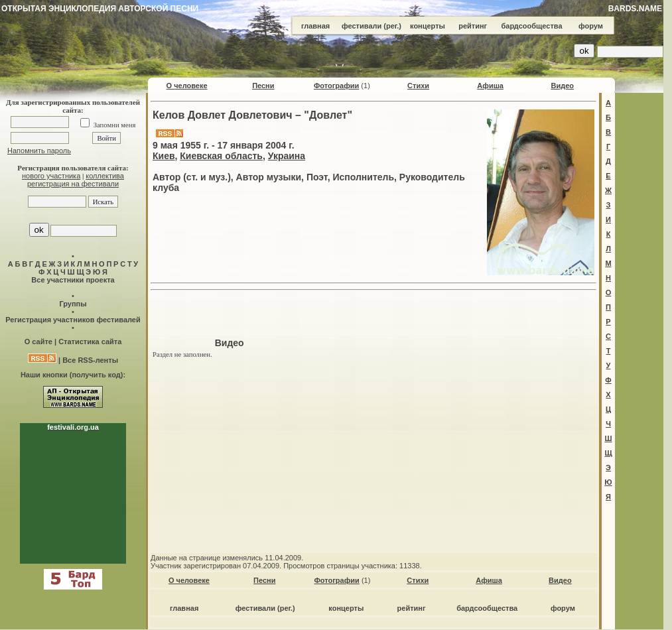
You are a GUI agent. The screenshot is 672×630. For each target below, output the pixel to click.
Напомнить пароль (39, 151)
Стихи (418, 86)
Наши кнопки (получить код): (73, 375)
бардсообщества (532, 26)
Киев (164, 156)
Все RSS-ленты (90, 360)
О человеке (187, 86)
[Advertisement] (373, 316)
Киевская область (221, 156)
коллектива (105, 176)
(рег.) (392, 26)
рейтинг (473, 26)
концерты (428, 26)
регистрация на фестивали (73, 184)
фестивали (362, 26)
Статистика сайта (90, 342)
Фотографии (336, 86)
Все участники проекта (73, 280)
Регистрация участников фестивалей (73, 320)
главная (315, 26)
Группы (73, 304)
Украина (287, 156)
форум (591, 26)
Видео (562, 86)
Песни (263, 86)
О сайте (38, 342)
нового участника (51, 176)
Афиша (490, 86)
